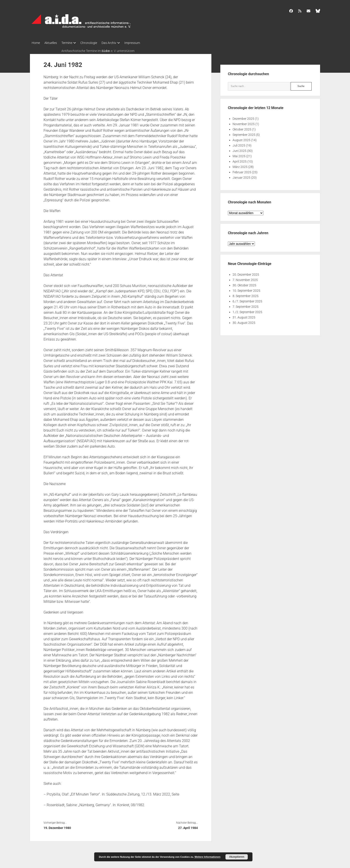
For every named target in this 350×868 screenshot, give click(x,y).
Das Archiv (118, 43)
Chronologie (95, 43)
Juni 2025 (240, 149)
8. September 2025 (246, 295)
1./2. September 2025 (247, 311)
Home (36, 43)
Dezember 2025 (243, 117)
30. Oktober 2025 (244, 284)
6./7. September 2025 (247, 300)
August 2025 (242, 139)
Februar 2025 (242, 171)
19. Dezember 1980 (57, 827)
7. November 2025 (245, 279)
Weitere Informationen (207, 857)
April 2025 (240, 160)
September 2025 (244, 133)
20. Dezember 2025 (246, 273)
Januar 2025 (242, 176)
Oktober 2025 (242, 128)
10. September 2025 (246, 289)
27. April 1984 (188, 827)
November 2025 (244, 123)
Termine (71, 43)
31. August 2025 (244, 316)
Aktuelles (53, 43)
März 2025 (240, 165)
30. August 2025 (244, 321)
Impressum (143, 43)
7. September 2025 (246, 305)
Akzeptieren (237, 857)
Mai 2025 (239, 155)
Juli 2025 (239, 144)
